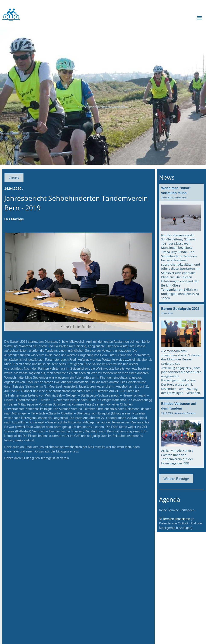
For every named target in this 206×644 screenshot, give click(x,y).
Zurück (14, 178)
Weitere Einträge (176, 479)
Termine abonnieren (176, 519)
